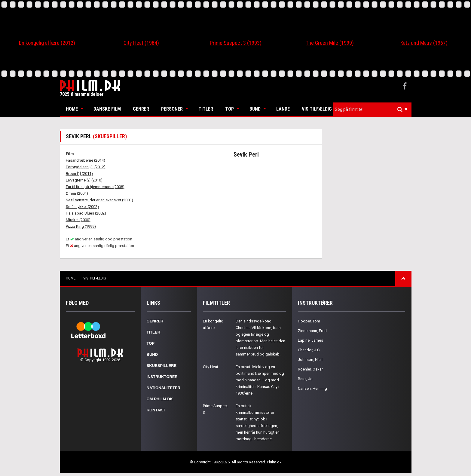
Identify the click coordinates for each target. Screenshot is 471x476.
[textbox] (374, 109)
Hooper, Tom (309, 321)
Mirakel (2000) (78, 220)
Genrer (141, 109)
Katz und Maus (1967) (424, 43)
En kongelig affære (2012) (47, 43)
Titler (206, 109)
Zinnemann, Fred (312, 331)
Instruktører (162, 377)
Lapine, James (310, 340)
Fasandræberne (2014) (86, 160)
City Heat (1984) (141, 43)
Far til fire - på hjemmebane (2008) (95, 187)
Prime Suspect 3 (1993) (236, 43)
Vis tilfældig (317, 109)
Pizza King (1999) (81, 226)
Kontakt (156, 410)
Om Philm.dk (160, 399)
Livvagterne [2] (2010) (84, 180)
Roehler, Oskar (310, 369)
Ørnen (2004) (77, 193)
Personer (172, 109)
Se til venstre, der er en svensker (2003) (99, 200)
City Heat (211, 367)
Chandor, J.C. (309, 350)
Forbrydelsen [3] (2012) (86, 167)
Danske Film (107, 109)
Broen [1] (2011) (79, 174)
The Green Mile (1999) (330, 43)
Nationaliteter (164, 388)
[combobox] (372, 110)
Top (229, 109)
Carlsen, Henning (312, 388)
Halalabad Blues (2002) (86, 213)
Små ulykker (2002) (82, 207)
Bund (255, 109)
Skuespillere (162, 366)
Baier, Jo (305, 379)
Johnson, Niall (310, 360)
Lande (283, 109)
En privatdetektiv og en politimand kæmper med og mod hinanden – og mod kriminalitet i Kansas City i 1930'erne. (260, 380)
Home (72, 109)
